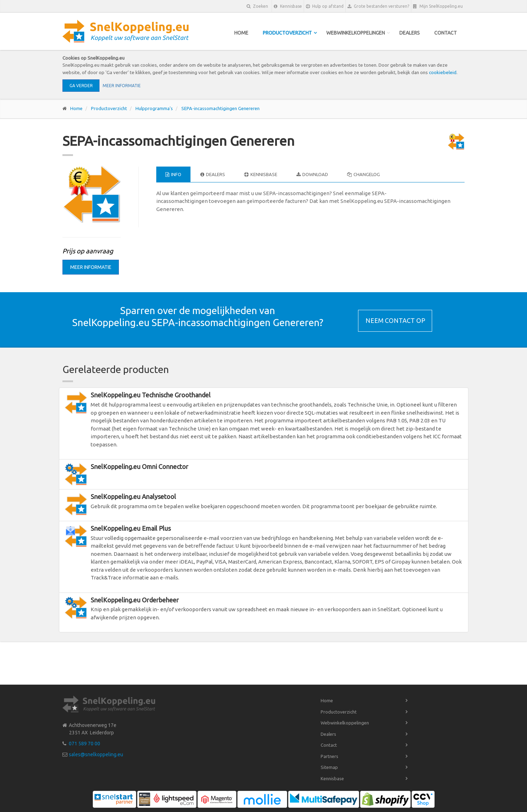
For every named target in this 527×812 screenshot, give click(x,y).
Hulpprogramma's (154, 108)
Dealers (410, 33)
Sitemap (329, 767)
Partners (329, 756)
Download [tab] (312, 174)
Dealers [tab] (213, 174)
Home (241, 33)
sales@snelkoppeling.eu (96, 754)
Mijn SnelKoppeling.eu (438, 6)
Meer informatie (122, 86)
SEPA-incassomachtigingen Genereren (220, 108)
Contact (446, 33)
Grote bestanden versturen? (378, 6)
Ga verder (81, 86)
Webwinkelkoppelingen (356, 33)
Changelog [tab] (364, 174)
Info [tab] (173, 174)
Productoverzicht (287, 33)
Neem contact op (395, 320)
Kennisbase (288, 6)
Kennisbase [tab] (261, 174)
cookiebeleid (443, 72)
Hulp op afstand (325, 6)
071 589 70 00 (84, 744)
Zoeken (257, 6)
